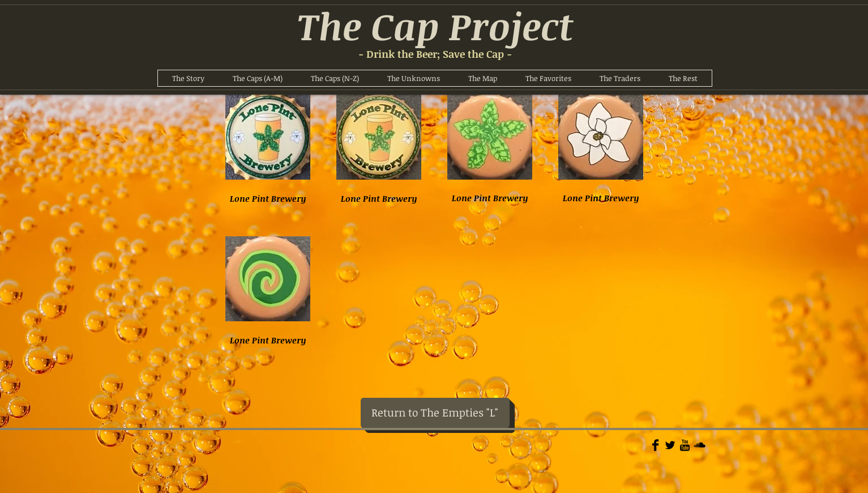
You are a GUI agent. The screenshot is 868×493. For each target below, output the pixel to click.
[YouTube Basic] (685, 445)
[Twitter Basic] (670, 445)
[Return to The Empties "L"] (435, 413)
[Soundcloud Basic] (700, 445)
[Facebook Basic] (655, 445)
